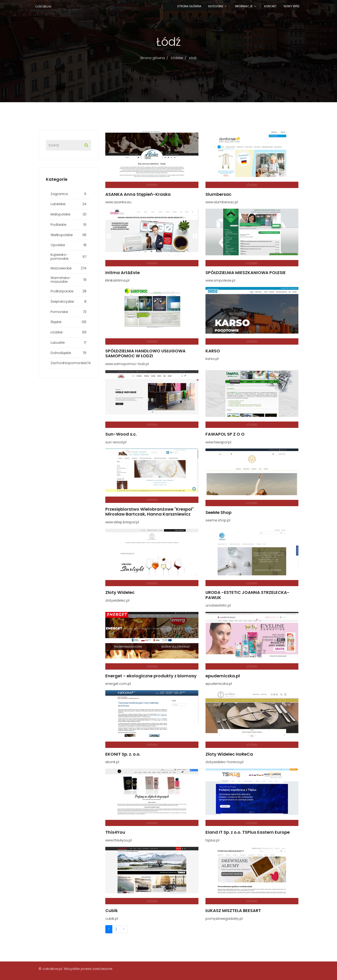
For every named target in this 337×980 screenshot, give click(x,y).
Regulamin (267, 969)
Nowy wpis (292, 6)
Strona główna (189, 6)
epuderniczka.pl (219, 684)
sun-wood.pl (116, 442)
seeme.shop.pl (218, 520)
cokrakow (43, 6)
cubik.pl (112, 919)
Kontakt (270, 6)
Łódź (193, 58)
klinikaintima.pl (117, 280)
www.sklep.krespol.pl (122, 522)
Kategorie (216, 6)
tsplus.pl (212, 840)
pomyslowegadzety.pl (224, 919)
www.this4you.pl (119, 840)
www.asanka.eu (118, 202)
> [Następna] (124, 929)
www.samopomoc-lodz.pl (127, 364)
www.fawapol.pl (218, 442)
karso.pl (212, 359)
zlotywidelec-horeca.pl (224, 762)
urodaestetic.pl (218, 605)
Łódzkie (177, 58)
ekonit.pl (112, 762)
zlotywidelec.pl (117, 600)
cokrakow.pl (52, 969)
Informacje (244, 6)
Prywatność (289, 969)
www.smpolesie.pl (220, 280)
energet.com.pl (118, 684)
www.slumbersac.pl (222, 202)
